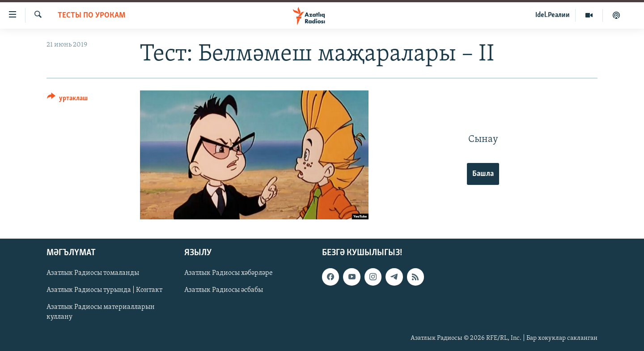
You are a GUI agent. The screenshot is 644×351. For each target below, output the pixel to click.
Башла (483, 174)
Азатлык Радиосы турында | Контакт (104, 290)
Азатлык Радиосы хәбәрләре (229, 273)
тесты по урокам (91, 15)
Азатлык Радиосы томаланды (93, 273)
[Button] (67, 100)
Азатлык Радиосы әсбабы (224, 290)
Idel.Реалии (553, 15)
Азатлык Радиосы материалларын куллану (101, 312)
